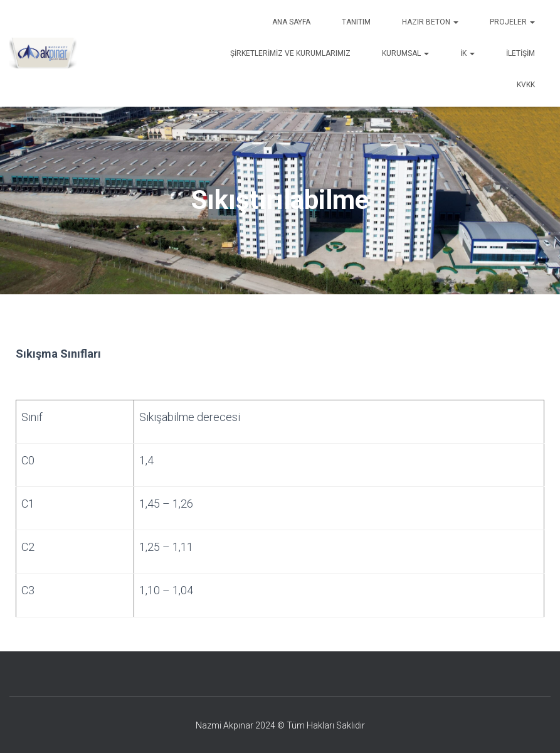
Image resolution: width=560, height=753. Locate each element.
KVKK (526, 85)
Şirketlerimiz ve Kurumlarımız (290, 53)
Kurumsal (405, 53)
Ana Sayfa (291, 22)
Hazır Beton (430, 22)
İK (468, 53)
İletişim (520, 53)
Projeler (512, 22)
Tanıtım (356, 22)
